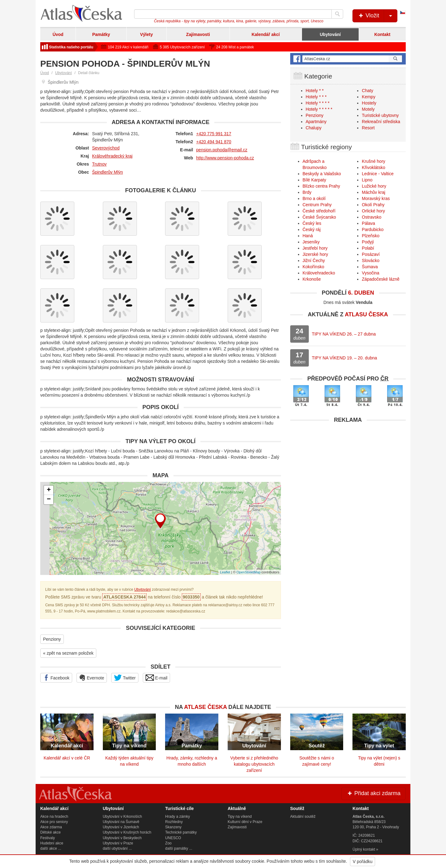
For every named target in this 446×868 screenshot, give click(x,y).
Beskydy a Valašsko (322, 174)
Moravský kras (376, 198)
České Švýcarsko (319, 217)
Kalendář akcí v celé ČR (67, 758)
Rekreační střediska (381, 122)
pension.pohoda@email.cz (222, 150)
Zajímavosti (198, 34)
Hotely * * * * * (319, 109)
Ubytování (330, 34)
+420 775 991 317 (214, 134)
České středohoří (319, 211)
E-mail (157, 678)
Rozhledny (174, 822)
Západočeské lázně (380, 279)
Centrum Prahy (317, 205)
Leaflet (225, 572)
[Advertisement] (348, 470)
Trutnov (99, 164)
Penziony (52, 639)
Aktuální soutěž (303, 817)
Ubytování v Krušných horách (127, 832)
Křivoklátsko (373, 167)
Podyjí (368, 242)
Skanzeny (173, 827)
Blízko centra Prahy (321, 186)
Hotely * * (315, 91)
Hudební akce (52, 843)
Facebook (56, 678)
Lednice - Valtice (378, 174)
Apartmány (316, 122)
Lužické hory (374, 186)
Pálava (368, 223)
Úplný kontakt (364, 849)
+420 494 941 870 (214, 142)
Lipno (367, 180)
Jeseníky (311, 242)
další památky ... (179, 848)
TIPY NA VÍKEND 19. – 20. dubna (345, 358)
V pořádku (363, 861)
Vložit (377, 16)
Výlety (146, 34)
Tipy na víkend (240, 817)
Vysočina (370, 273)
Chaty (367, 91)
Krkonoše (312, 279)
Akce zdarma (51, 827)
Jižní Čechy (314, 260)
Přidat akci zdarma (374, 793)
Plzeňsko (371, 236)
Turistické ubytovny (380, 115)
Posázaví (371, 254)
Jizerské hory (315, 254)
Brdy (307, 192)
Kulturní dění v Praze (245, 822)
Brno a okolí (314, 198)
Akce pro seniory (54, 822)
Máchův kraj (373, 192)
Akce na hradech (54, 817)
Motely (368, 109)
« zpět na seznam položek (68, 653)
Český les (312, 223)
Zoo (168, 843)
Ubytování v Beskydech (122, 838)
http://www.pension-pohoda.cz (225, 158)
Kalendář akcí (266, 34)
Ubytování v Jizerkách (121, 827)
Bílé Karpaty (314, 180)
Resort (368, 128)
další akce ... (51, 848)
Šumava (370, 267)
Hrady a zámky (177, 817)
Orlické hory (373, 211)
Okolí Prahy (373, 205)
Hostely (369, 103)
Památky (101, 34)
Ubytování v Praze (118, 843)
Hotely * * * (316, 97)
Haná (308, 236)
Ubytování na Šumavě (121, 822)
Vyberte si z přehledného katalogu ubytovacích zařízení (254, 764)
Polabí (368, 248)
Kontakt (382, 34)
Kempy (369, 97)
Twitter (125, 678)
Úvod (58, 34)
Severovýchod (106, 148)
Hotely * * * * (318, 103)
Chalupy (314, 128)
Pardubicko (373, 229)
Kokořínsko (313, 267)
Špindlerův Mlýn (107, 172)
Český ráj (312, 229)
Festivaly (48, 838)
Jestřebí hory (315, 248)
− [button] (49, 500)
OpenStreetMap (248, 572)
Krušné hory (373, 161)
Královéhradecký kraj (112, 156)
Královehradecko (319, 273)
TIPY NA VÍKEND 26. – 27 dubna (344, 334)
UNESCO (173, 838)
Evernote (92, 678)
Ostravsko (372, 217)
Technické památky (181, 832)
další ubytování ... (117, 848)
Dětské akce (50, 832)
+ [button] (49, 490)
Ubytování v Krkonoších (122, 817)
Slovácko (371, 260)
